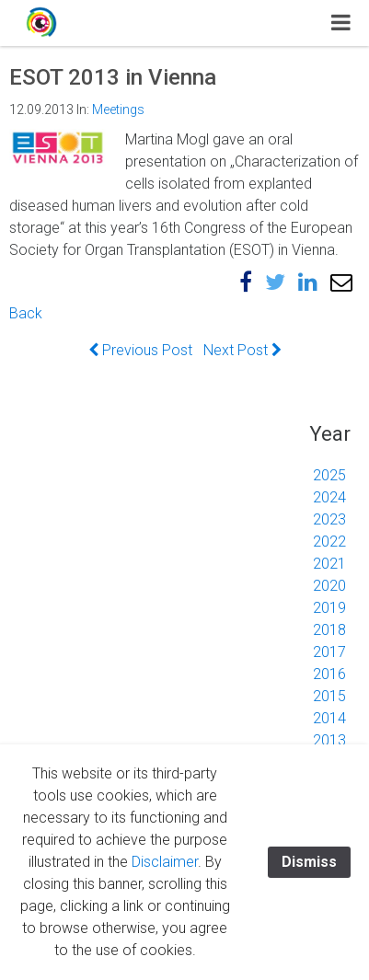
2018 (329, 630)
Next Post (242, 350)
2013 (329, 740)
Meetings (118, 110)
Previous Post (140, 350)
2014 (329, 718)
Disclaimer (165, 862)
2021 (329, 564)
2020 (329, 586)
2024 (329, 497)
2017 (329, 652)
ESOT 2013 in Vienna (113, 77)
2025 (329, 475)
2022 (329, 542)
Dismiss (309, 862)
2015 (329, 696)
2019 (329, 608)
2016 (329, 674)
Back (26, 313)
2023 (329, 519)
